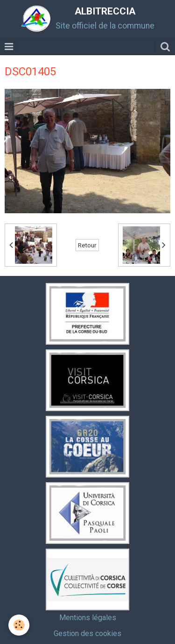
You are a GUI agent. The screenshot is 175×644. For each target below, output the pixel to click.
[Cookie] (19, 625)
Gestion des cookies (87, 633)
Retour (87, 245)
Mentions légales (88, 618)
